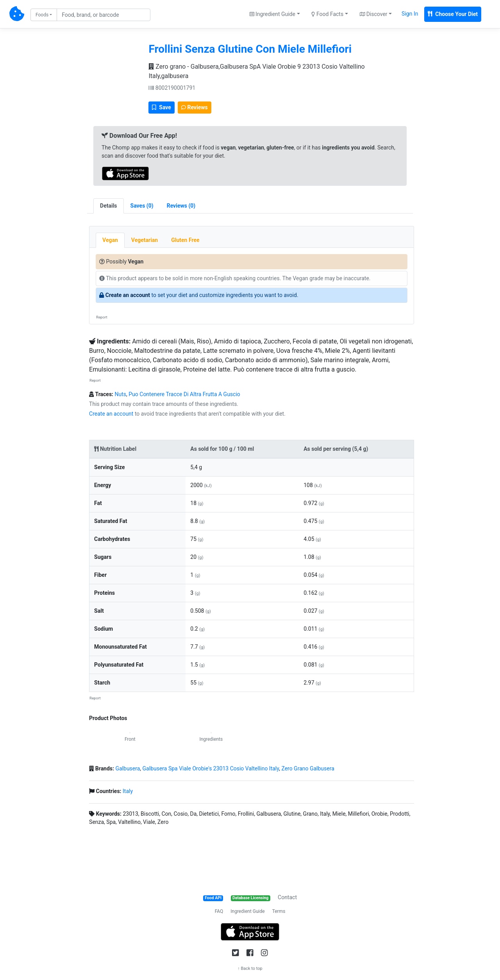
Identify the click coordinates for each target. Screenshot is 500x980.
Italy (128, 791)
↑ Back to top (250, 968)
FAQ (219, 911)
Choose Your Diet (453, 14)
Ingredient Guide (247, 911)
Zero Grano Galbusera (308, 768)
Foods (42, 15)
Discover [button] (374, 14)
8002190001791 (172, 88)
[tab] (142, 206)
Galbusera (128, 768)
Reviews (195, 107)
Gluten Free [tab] (185, 240)
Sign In (410, 14)
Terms (279, 911)
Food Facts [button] (327, 14)
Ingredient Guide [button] (272, 14)
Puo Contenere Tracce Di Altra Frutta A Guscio (184, 394)
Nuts (121, 394)
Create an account (128, 295)
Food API (213, 898)
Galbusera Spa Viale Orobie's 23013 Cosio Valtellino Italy (211, 768)
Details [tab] (109, 206)
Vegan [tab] (110, 240)
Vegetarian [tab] (145, 240)
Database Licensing (250, 898)
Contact (287, 897)
